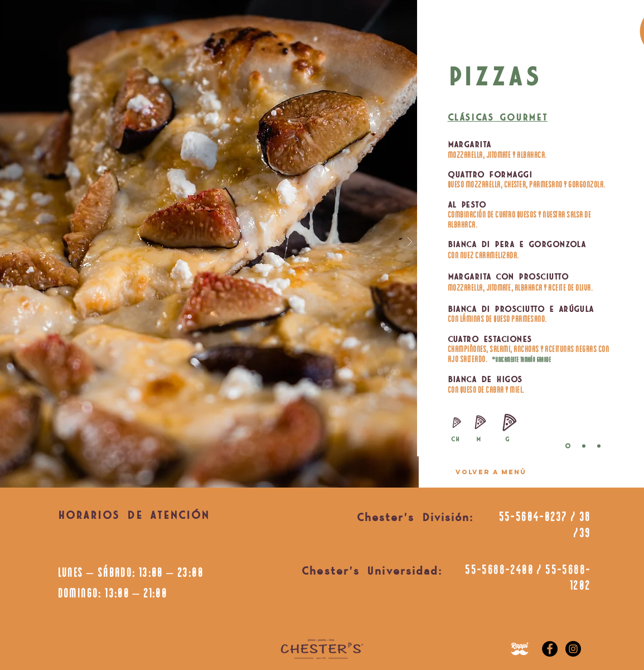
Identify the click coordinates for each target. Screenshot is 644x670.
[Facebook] (550, 649)
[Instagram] (573, 649)
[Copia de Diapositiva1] (599, 446)
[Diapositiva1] (584, 446)
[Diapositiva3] (568, 446)
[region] (491, 463)
